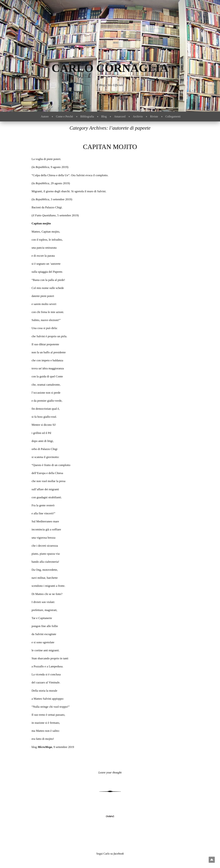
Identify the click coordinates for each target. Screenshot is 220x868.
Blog (104, 116)
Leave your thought (110, 772)
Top (212, 860)
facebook (119, 854)
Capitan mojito (110, 147)
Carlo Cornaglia (110, 68)
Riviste (154, 116)
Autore (45, 116)
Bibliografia (87, 116)
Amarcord (120, 116)
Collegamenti (173, 116)
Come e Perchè (65, 116)
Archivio (138, 116)
